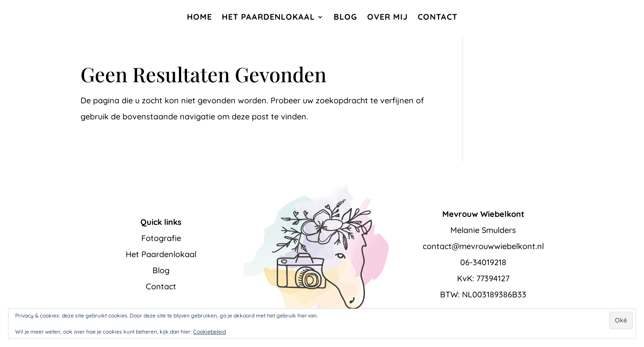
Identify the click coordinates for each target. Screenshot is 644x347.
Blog (345, 17)
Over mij (388, 17)
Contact (438, 17)
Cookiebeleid (210, 332)
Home (199, 17)
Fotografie (161, 238)
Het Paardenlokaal (268, 17)
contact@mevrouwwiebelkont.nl (483, 246)
